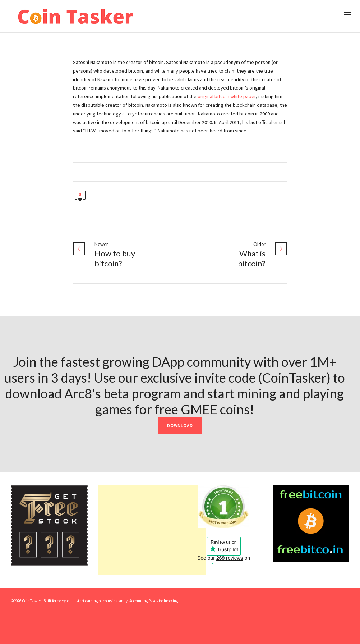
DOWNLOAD (180, 426)
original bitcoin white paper (227, 96)
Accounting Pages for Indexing (154, 601)
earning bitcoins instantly (106, 601)
